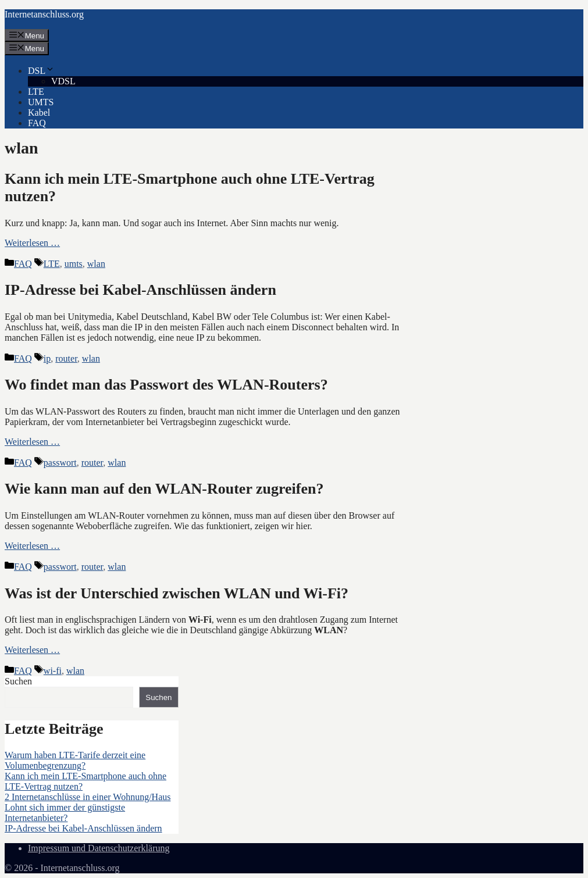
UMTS (41, 102)
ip (47, 358)
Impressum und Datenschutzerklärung (99, 848)
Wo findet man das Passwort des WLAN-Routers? (166, 385)
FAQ (37, 123)
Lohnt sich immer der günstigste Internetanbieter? (65, 813)
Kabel (39, 113)
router (66, 358)
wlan (96, 264)
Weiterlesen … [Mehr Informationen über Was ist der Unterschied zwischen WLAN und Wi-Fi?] (32, 650)
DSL (41, 71)
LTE (36, 92)
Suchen (18, 681)
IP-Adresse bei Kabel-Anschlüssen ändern (140, 290)
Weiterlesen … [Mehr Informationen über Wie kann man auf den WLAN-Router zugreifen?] (32, 546)
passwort (60, 463)
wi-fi (53, 671)
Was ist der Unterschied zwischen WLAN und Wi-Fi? (177, 593)
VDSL (63, 81)
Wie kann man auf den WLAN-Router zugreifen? (164, 489)
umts (74, 264)
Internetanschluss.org (44, 14)
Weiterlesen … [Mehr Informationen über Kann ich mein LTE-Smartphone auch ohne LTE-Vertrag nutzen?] (32, 243)
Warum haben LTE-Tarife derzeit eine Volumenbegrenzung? (75, 760)
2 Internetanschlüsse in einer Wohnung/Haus (88, 797)
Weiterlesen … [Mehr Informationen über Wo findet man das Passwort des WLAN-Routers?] (32, 442)
